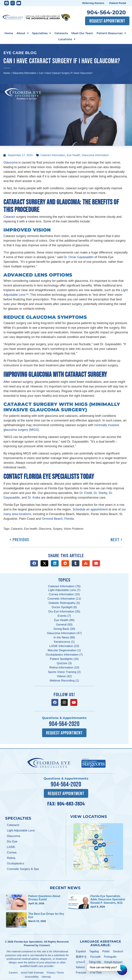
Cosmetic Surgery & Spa (23, 868)
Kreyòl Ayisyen (114, 961)
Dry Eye (12, 840)
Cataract (9, 217)
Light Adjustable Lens (21, 829)
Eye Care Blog (20, 53)
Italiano (80, 966)
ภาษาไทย (96, 971)
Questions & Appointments (64, 718)
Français (81, 971)
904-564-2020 (106, 12)
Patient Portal (118, 3)
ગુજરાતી (81, 961)
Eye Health (74, 155)
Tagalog (94, 950)
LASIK (11, 846)
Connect (44, 944)
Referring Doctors (93, 3)
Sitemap (46, 976)
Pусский (95, 956)
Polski (106, 950)
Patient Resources (111, 33)
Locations (67, 39)
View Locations (89, 815)
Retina (11, 857)
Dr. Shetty (100, 493)
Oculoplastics (16, 862)
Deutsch (118, 950)
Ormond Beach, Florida (58, 519)
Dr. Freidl (86, 493)
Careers (13, 971)
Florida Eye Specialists (28, 940)
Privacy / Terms (55, 971)
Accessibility (32, 976)
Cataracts (61, 33)
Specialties (42, 33)
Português (110, 956)
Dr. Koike (34, 498)
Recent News (65, 887)
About (23, 33)
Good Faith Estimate (32, 971)
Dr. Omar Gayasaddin (79, 257)
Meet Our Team (82, 33)
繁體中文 (81, 956)
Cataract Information (53, 155)
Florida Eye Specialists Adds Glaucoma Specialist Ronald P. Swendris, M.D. (108, 898)
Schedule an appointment (90, 509)
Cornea (12, 851)
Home (9, 33)
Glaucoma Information (24, 73)
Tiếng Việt (95, 961)
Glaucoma (10, 162)
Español (81, 950)
